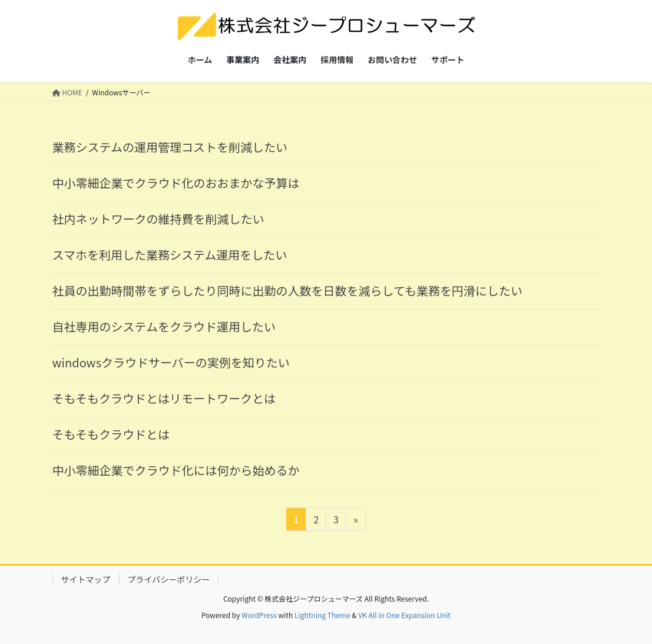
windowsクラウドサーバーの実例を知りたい (171, 362)
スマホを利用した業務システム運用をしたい (170, 255)
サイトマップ (86, 579)
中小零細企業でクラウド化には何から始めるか (176, 470)
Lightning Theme (322, 615)
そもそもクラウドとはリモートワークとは (164, 398)
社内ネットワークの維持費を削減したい (158, 219)
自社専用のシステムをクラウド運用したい (164, 326)
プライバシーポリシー (169, 579)
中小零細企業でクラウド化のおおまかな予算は (176, 183)
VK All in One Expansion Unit (404, 615)
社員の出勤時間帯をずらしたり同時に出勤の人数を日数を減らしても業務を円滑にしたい (287, 291)
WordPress (259, 615)
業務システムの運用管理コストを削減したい (170, 147)
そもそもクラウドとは (111, 434)
